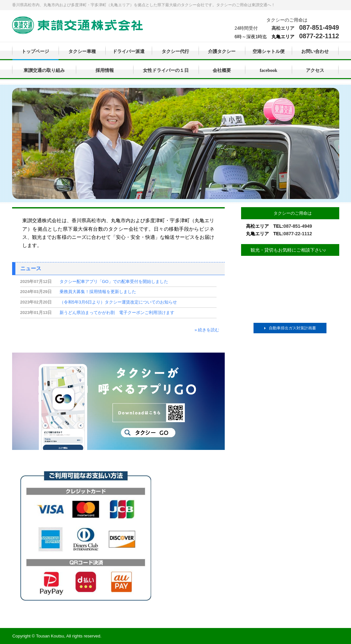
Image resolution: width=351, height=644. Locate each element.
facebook (269, 70)
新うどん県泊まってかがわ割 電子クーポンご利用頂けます (117, 313)
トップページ (35, 51)
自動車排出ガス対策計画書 (292, 328)
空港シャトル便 (269, 51)
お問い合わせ (315, 51)
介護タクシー (222, 51)
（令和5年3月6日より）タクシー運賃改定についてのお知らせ (118, 302)
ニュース (31, 268)
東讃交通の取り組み (44, 70)
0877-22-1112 (319, 36)
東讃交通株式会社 (78, 26)
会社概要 (222, 70)
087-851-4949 (319, 27)
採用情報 (105, 70)
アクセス (315, 70)
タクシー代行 (175, 51)
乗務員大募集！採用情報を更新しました (98, 292)
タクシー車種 (82, 51)
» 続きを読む (207, 330)
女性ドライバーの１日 (166, 70)
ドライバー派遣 (129, 51)
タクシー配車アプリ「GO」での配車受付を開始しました (114, 281)
